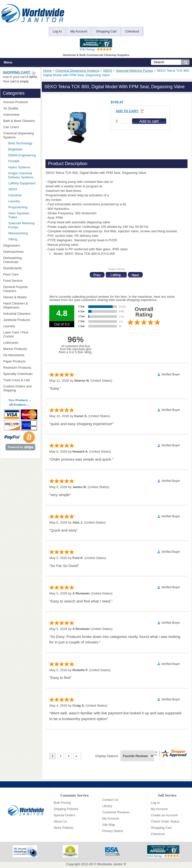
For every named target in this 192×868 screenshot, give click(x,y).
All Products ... (19, 405)
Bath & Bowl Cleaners (19, 121)
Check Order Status (165, 821)
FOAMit (21, 161)
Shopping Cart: (17, 72)
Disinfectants (20, 268)
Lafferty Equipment (23, 183)
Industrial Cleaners (17, 314)
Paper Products (20, 361)
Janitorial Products (20, 320)
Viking (23, 239)
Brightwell (23, 149)
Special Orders (64, 815)
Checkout (132, 31)
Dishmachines (20, 252)
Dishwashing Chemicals (20, 260)
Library (107, 806)
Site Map (109, 825)
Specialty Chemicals (20, 374)
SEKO (107, 71)
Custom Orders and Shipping (20, 388)
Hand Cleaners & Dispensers (20, 305)
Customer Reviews (116, 812)
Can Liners (20, 127)
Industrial (15, 195)
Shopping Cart (106, 31)
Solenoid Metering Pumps (134, 71)
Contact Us (110, 800)
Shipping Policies (66, 809)
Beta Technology (23, 143)
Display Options (107, 756)
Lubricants (11, 343)
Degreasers (12, 245)
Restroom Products (20, 368)
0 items (32, 77)
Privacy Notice (113, 831)
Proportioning (18, 207)
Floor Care (20, 274)
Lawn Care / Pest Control (20, 334)
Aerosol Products (20, 102)
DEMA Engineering (23, 155)
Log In (57, 31)
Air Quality (20, 108)
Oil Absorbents (20, 355)
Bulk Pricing (62, 803)
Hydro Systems (23, 167)
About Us (60, 821)
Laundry (14, 201)
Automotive (11, 115)
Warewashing (18, 233)
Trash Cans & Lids (20, 380)
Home (47, 71)
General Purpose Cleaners (15, 289)
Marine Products (15, 349)
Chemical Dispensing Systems (77, 71)
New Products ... (20, 400)
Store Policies (63, 828)
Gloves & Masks (20, 297)
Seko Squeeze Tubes (19, 215)
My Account (79, 31)
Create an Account (164, 815)
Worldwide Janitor (110, 864)
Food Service (13, 281)
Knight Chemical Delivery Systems (23, 175)
